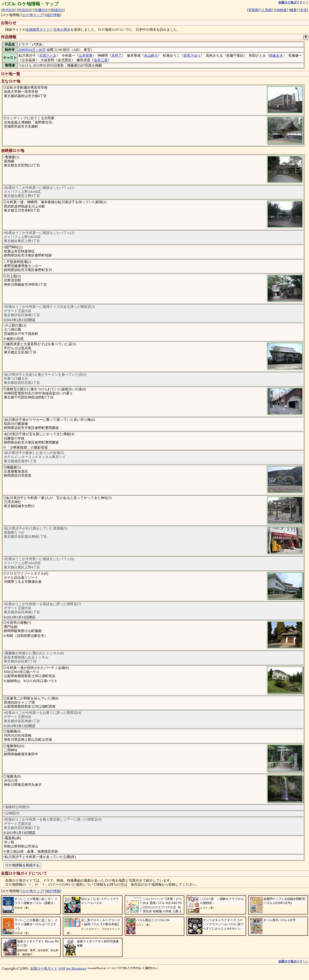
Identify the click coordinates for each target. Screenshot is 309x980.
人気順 (267, 10)
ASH (62, 969)
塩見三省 (101, 60)
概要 (293, 10)
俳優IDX (41, 10)
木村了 (117, 56)
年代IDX (9, 10)
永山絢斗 (151, 56)
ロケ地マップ (33, 15)
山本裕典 (86, 56)
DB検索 (281, 10)
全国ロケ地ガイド (44, 969)
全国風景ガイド (38, 30)
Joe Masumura (76, 969)
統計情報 (53, 15)
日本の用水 (62, 30)
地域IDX (57, 10)
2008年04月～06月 (32, 50)
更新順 (253, 10)
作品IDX (25, 10)
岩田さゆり (192, 56)
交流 (303, 10)
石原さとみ (48, 56)
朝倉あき (276, 56)
